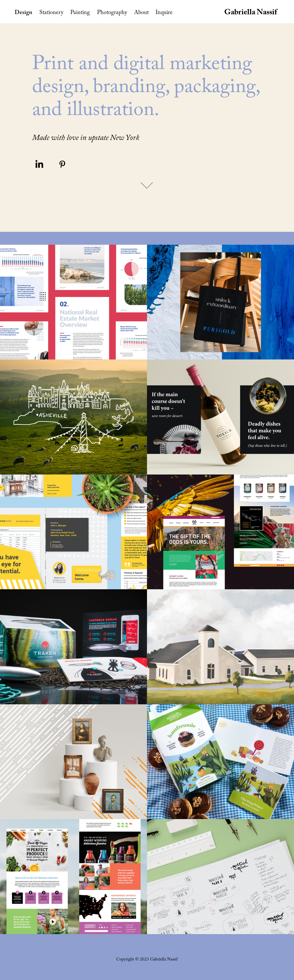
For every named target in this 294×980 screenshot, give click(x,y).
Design (23, 13)
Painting (80, 13)
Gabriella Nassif (251, 13)
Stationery (51, 13)
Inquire (164, 13)
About (141, 13)
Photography (112, 13)
